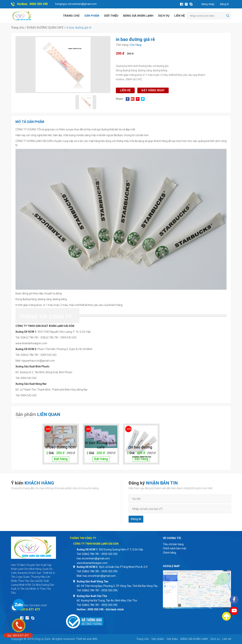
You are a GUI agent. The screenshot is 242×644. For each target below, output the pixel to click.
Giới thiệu (111, 16)
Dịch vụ (164, 16)
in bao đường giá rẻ (79, 28)
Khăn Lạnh (17, 569)
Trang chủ (71, 16)
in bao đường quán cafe (101, 445)
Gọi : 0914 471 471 (18, 636)
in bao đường (141, 447)
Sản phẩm (92, 16)
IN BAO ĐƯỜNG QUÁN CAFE (45, 28)
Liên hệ (179, 16)
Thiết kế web (84, 639)
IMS (95, 639)
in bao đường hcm (61, 447)
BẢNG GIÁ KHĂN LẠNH (138, 16)
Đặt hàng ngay (153, 90)
